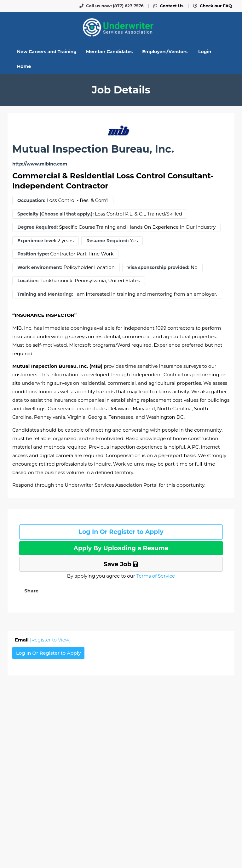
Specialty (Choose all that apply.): (55, 214)
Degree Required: (37, 227)
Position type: (33, 254)
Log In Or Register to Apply (121, 532)
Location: (28, 281)
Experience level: (37, 241)
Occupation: (31, 201)
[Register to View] (50, 640)
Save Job (121, 564)
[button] (31, 591)
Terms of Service (156, 576)
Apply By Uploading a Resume (121, 548)
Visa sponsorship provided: (158, 268)
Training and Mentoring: (45, 294)
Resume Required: (107, 241)
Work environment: (40, 268)
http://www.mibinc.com (40, 164)
